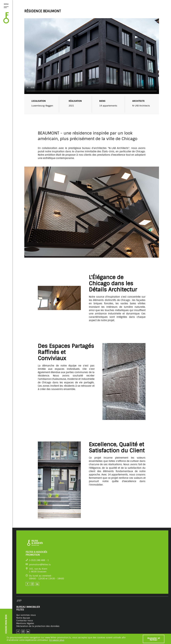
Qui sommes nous (26, 615)
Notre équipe (23, 618)
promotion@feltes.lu (40, 565)
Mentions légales (25, 623)
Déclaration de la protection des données (38, 626)
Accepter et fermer (154, 639)
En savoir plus (57, 640)
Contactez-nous (25, 621)
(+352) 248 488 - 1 (39, 560)
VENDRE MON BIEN (6, 624)
